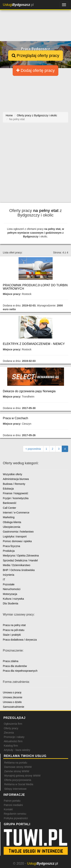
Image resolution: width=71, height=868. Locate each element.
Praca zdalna (11, 661)
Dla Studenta (11, 603)
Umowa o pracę (12, 692)
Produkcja (9, 551)
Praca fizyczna (11, 546)
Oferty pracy (11, 728)
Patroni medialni (13, 805)
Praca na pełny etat (14, 625)
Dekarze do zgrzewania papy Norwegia (29, 391)
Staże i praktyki (12, 635)
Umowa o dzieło (12, 702)
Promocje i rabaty (14, 737)
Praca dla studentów (15, 666)
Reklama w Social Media (19, 784)
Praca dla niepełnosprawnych (20, 671)
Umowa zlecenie (13, 697)
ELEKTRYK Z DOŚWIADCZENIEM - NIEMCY (34, 344)
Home (9, 115)
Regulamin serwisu (15, 814)
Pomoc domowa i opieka (17, 541)
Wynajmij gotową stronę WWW (22, 776)
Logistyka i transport (15, 536)
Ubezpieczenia (12, 527)
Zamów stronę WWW (17, 771)
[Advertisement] (35, 165)
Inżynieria (9, 575)
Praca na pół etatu (14, 630)
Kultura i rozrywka (13, 599)
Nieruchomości (12, 589)
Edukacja (8, 489)
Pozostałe (9, 584)
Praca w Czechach (15, 418)
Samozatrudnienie (14, 707)
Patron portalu (12, 801)
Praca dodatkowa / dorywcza (20, 640)
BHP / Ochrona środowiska (19, 570)
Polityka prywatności (16, 818)
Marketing (9, 517)
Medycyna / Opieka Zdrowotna (21, 556)
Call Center (9, 508)
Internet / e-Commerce (16, 513)
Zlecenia (9, 733)
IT (4, 579)
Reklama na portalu (16, 763)
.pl (18, 5)
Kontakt (8, 809)
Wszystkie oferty (12, 474)
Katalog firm (11, 746)
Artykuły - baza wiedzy (17, 750)
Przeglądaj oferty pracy (35, 56)
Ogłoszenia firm (13, 724)
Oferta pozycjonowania (18, 780)
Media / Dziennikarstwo (17, 565)
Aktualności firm (13, 741)
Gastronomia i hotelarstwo (18, 532)
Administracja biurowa (16, 479)
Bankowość (10, 503)
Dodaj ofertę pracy (35, 70)
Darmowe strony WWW (18, 767)
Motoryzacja (10, 594)
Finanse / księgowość (16, 493)
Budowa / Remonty (14, 484)
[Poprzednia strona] (33, 449)
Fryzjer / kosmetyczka (16, 498)
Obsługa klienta (12, 522)
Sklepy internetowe (15, 789)
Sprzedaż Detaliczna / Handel (20, 560)
